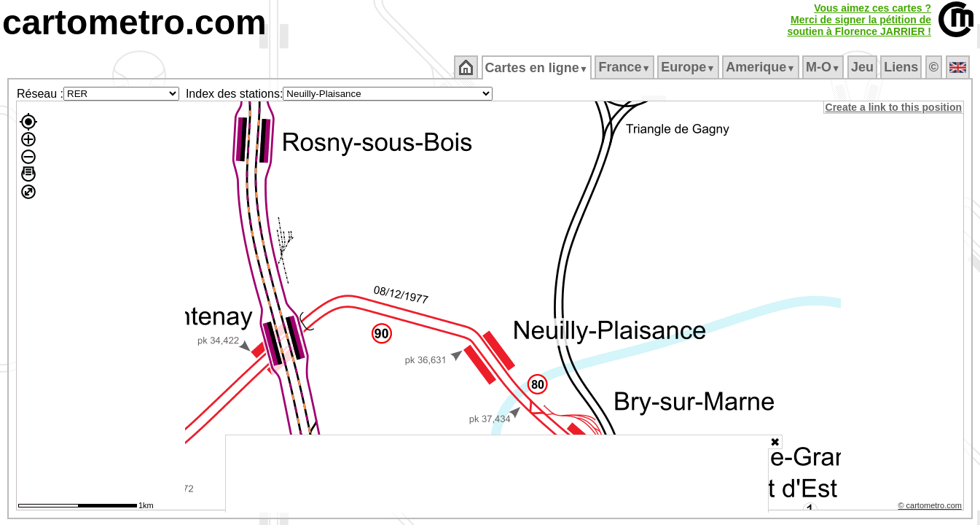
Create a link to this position (894, 107)
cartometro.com (134, 22)
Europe (689, 67)
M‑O (824, 67)
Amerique (762, 67)
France (626, 67)
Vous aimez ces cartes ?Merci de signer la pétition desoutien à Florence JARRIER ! (859, 20)
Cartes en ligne (537, 68)
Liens (902, 67)
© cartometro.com (931, 507)
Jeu (863, 67)
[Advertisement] (497, 474)
